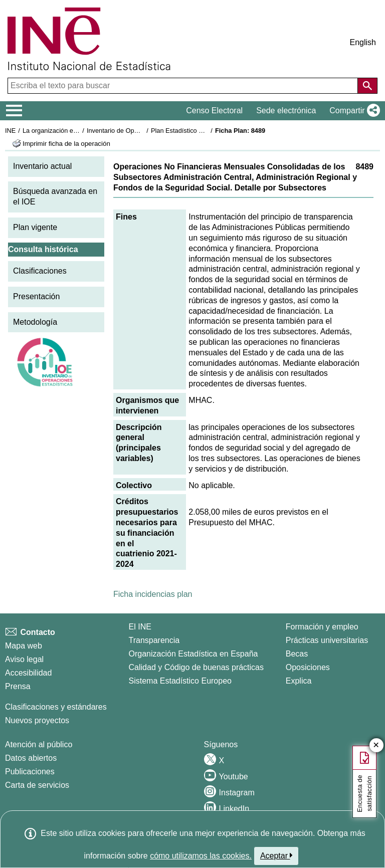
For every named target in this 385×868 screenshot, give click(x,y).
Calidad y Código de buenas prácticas (197, 667)
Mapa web (24, 646)
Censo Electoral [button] (214, 111)
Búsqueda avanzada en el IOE (55, 196)
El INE (140, 627)
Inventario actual (42, 166)
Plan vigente (35, 227)
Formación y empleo (322, 627)
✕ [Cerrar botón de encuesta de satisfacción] (376, 745)
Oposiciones (308, 667)
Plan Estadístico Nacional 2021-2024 (204, 131)
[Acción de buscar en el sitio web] (367, 86)
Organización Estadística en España (194, 654)
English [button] (363, 42)
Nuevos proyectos (37, 720)
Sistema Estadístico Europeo (180, 681)
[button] (353, 111)
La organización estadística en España (78, 131)
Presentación (36, 296)
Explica (299, 681)
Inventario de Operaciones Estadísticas (143, 131)
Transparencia (154, 640)
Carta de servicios (37, 785)
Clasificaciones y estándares (56, 707)
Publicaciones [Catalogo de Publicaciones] (30, 772)
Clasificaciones (40, 271)
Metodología (35, 322)
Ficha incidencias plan (153, 594)
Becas (297, 654)
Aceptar (276, 855)
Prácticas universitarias (327, 640)
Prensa (18, 686)
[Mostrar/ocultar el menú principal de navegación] (14, 111)
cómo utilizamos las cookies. (201, 856)
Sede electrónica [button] (286, 111)
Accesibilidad (28, 673)
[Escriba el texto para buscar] (184, 86)
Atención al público (39, 744)
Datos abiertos (31, 758)
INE (10, 131)
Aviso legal (24, 659)
